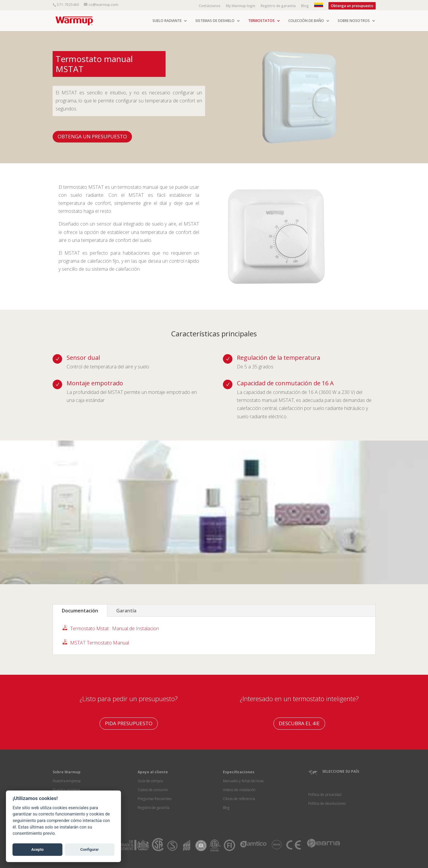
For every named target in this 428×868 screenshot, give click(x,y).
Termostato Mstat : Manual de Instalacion (115, 628)
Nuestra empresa (67, 781)
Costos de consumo (153, 790)
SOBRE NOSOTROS (354, 21)
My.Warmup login (241, 6)
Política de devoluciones (327, 803)
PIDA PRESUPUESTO (129, 723)
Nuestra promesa (66, 790)
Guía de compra (150, 781)
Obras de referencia (239, 799)
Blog (305, 6)
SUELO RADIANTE (167, 21)
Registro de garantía (154, 808)
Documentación (80, 611)
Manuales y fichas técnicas (243, 781)
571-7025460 (68, 5)
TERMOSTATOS (261, 21)
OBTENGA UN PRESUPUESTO (92, 136)
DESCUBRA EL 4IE (299, 723)
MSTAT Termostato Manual (100, 643)
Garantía (126, 611)
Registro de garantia (278, 6)
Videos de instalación (239, 790)
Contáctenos (210, 6)
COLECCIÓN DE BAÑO (306, 21)
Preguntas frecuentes (155, 799)
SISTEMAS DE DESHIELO (215, 21)
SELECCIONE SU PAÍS (341, 771)
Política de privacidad (325, 795)
